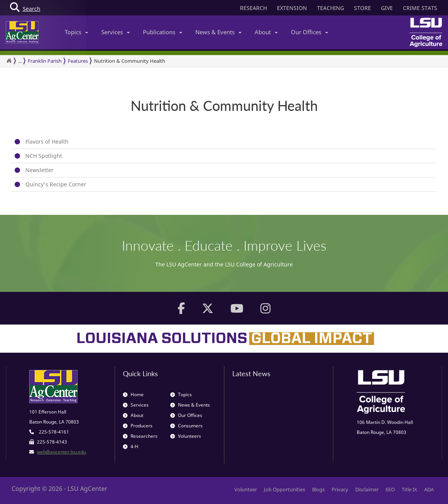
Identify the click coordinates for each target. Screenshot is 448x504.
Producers (138, 426)
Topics (76, 32)
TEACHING (331, 8)
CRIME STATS (420, 8)
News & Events (218, 32)
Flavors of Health (47, 141)
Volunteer (246, 489)
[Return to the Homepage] (9, 61)
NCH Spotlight (44, 156)
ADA (429, 489)
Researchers (140, 436)
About (266, 32)
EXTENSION (292, 8)
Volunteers (186, 436)
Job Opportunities (284, 489)
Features (78, 61)
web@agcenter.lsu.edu (61, 452)
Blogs (318, 489)
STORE (362, 8)
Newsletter (39, 170)
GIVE (387, 8)
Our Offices (310, 32)
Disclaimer (367, 489)
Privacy (340, 489)
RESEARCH (253, 8)
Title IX (409, 489)
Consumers (186, 426)
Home (133, 394)
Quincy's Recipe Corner (56, 184)
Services (116, 32)
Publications (163, 32)
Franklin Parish (45, 61)
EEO (390, 489)
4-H (131, 446)
